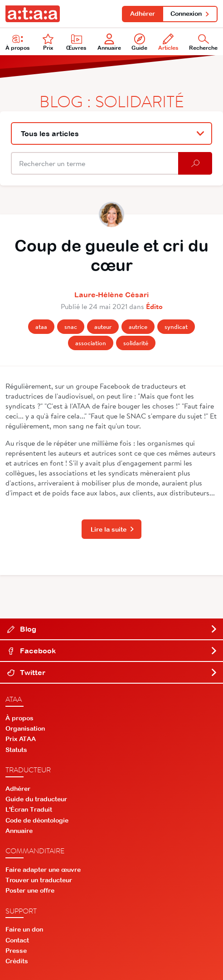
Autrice (138, 327)
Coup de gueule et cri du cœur (111, 255)
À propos (18, 42)
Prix (48, 42)
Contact (17, 940)
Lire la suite (113, 529)
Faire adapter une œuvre (43, 870)
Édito (154, 306)
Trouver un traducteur (39, 880)
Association (91, 343)
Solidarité (136, 343)
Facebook (112, 651)
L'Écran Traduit (29, 809)
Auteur (103, 327)
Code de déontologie (37, 820)
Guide (139, 42)
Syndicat (176, 327)
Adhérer (143, 14)
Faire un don (24, 929)
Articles (168, 42)
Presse (16, 951)
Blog (112, 629)
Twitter (112, 672)
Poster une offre (30, 890)
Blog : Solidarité (112, 101)
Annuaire (109, 42)
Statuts (16, 750)
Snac (71, 327)
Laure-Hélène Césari (111, 295)
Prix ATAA (21, 739)
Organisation (25, 728)
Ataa (41, 327)
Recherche (203, 42)
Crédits (17, 961)
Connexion (190, 14)
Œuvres (76, 42)
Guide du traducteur (36, 799)
